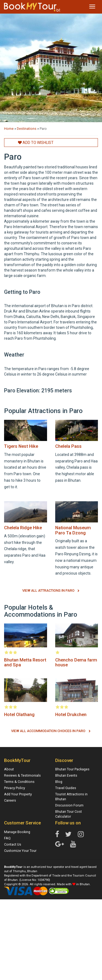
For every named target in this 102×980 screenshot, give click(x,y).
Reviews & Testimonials (22, 775)
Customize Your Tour (20, 851)
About (9, 769)
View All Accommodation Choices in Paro (48, 731)
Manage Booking (17, 832)
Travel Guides (66, 788)
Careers (10, 800)
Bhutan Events (66, 775)
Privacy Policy (15, 788)
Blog (59, 782)
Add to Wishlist (36, 143)
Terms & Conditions (19, 782)
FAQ (7, 838)
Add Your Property (18, 794)
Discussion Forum (69, 805)
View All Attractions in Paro (48, 590)
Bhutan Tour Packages (72, 769)
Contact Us (13, 844)
